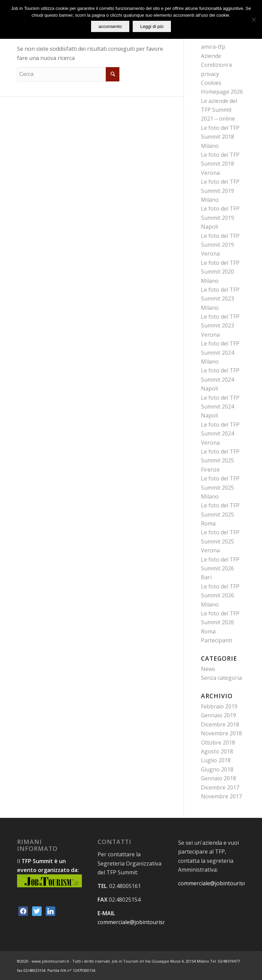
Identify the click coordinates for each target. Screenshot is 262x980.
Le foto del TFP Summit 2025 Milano (220, 487)
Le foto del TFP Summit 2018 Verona (220, 164)
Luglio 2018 (216, 760)
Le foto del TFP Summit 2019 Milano (220, 191)
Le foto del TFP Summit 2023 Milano (220, 299)
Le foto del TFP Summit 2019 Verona (220, 245)
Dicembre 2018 (220, 724)
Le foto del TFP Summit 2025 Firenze (220, 461)
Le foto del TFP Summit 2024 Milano (220, 353)
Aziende (211, 56)
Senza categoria (221, 678)
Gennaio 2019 (219, 715)
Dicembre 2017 (220, 787)
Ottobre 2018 (218, 742)
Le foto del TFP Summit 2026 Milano (220, 595)
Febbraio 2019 (219, 706)
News (208, 669)
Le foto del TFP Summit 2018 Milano (220, 137)
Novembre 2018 (221, 733)
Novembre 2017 (221, 796)
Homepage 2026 (222, 92)
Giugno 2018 (217, 769)
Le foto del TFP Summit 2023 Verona (220, 326)
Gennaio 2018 (219, 778)
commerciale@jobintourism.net (137, 922)
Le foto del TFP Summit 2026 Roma (220, 622)
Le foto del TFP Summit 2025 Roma (220, 514)
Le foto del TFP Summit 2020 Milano (220, 272)
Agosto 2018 (217, 751)
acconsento (110, 26)
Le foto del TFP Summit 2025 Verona (220, 541)
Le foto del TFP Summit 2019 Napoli (220, 218)
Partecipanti (216, 640)
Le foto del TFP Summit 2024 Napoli (220, 379)
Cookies (211, 83)
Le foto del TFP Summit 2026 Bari (220, 569)
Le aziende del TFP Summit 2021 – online (219, 110)
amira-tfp (213, 47)
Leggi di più (152, 26)
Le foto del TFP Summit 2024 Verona (220, 434)
